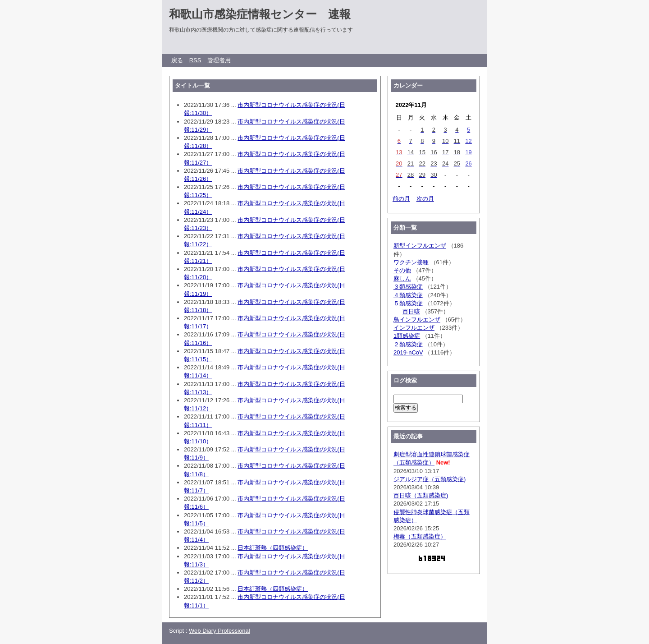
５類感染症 (408, 303)
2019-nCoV (408, 352)
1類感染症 (407, 336)
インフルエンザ (414, 328)
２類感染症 (408, 344)
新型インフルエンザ (420, 246)
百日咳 (411, 311)
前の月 (401, 199)
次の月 (425, 199)
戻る (177, 60)
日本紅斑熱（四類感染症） (273, 548)
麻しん (402, 278)
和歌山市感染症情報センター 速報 (260, 14)
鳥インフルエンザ (417, 320)
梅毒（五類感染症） (420, 536)
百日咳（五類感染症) (421, 495)
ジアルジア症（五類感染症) (430, 479)
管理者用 (219, 60)
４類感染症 (408, 295)
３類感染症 (408, 287)
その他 (402, 270)
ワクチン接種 (411, 262)
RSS (195, 60)
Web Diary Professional (219, 631)
